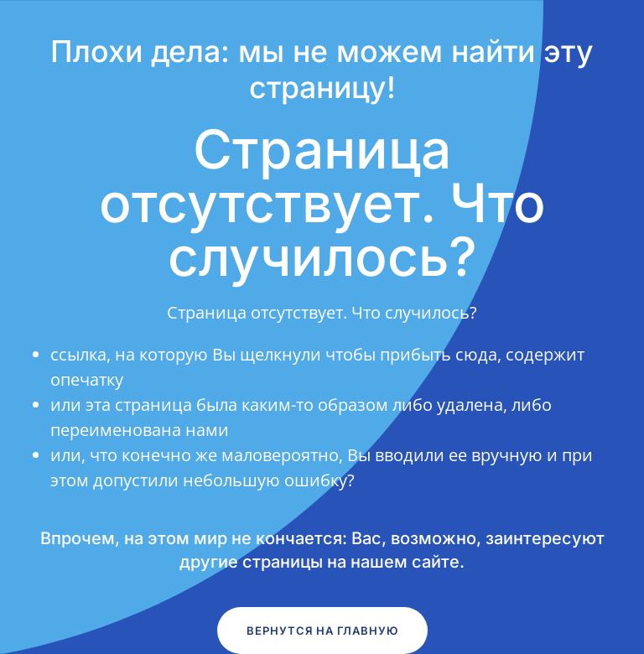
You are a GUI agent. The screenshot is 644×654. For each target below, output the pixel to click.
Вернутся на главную (322, 631)
